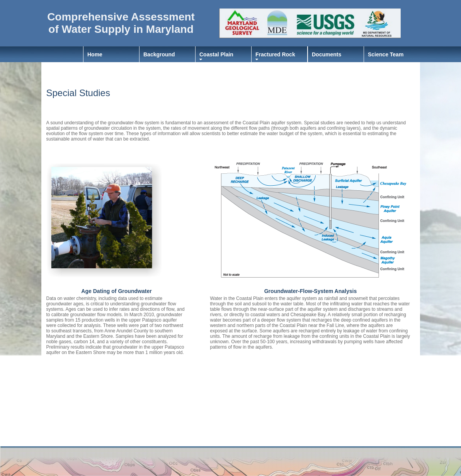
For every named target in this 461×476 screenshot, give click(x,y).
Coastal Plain (216, 54)
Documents (327, 54)
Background (159, 54)
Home (95, 54)
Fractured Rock (275, 54)
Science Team (386, 54)
